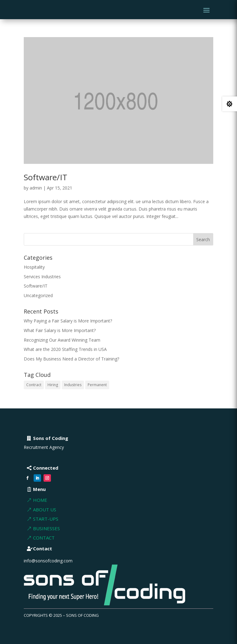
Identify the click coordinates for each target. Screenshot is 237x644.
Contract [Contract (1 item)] (34, 385)
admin (36, 188)
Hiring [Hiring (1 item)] (53, 385)
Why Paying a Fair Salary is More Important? (68, 321)
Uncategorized (38, 295)
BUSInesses (46, 528)
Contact (44, 538)
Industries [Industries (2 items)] (73, 385)
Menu (39, 489)
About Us (45, 510)
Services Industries (42, 277)
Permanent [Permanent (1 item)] (97, 385)
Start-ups (46, 519)
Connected (46, 468)
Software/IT (46, 177)
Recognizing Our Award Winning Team (62, 340)
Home (40, 500)
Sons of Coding (51, 438)
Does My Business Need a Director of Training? (71, 359)
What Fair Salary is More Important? (60, 330)
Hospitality (34, 267)
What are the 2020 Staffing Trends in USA (65, 349)
